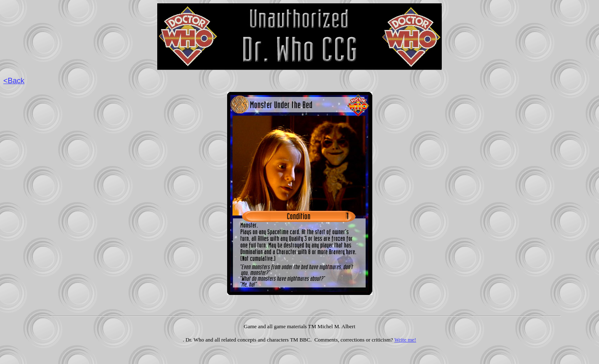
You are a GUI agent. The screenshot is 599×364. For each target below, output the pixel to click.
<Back (14, 81)
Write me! (405, 340)
